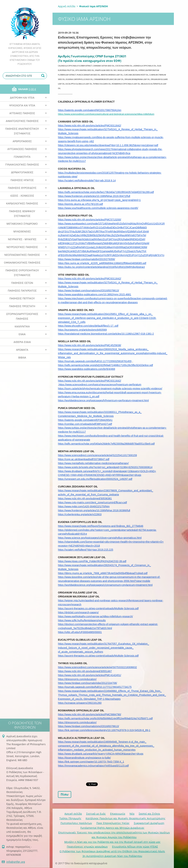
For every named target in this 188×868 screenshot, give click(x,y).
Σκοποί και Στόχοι (149, 814)
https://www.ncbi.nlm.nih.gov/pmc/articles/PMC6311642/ (90, 126)
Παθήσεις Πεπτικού (22, 298)
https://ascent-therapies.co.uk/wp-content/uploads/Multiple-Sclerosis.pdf (98, 608)
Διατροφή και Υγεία (22, 98)
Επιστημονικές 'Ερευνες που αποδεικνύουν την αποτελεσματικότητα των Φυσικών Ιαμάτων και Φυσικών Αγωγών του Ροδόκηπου (114, 835)
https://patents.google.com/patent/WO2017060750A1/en (90, 110)
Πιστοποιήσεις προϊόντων (76, 823)
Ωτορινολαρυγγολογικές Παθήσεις (22, 316)
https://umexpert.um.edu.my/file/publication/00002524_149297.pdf (95, 479)
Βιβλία (22, 357)
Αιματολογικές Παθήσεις (22, 121)
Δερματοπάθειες (22, 172)
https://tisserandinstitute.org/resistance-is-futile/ (84, 758)
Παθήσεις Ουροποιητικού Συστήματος (22, 273)
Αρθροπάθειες (22, 141)
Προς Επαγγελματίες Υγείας (113, 823)
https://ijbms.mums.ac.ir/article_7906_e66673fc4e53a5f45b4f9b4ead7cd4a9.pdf (103, 573)
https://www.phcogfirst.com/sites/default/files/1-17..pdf (88, 326)
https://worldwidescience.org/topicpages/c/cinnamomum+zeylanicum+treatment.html (105, 585)
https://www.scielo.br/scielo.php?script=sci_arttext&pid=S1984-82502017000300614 (105, 467)
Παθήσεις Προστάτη (22, 306)
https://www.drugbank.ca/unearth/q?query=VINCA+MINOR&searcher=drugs (101, 754)
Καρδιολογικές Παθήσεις (22, 203)
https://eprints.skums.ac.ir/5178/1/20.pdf (80, 204)
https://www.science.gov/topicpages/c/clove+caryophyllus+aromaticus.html (100, 538)
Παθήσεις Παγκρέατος (22, 291)
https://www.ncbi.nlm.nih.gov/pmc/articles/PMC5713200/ (90, 220)
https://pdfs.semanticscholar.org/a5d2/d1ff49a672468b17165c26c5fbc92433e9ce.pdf (105, 365)
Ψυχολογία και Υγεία (22, 105)
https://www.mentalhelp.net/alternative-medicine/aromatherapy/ (93, 463)
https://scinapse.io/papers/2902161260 (80, 703)
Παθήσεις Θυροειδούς (22, 188)
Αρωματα (22, 350)
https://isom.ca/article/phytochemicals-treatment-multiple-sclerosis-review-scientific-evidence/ (110, 389)
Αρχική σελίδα (67, 6)
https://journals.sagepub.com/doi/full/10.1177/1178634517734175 (95, 687)
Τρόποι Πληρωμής (70, 818)
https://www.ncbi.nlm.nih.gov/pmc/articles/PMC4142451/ (90, 675)
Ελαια (22, 334)
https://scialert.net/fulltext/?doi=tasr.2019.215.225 (86, 550)
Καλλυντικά (22, 326)
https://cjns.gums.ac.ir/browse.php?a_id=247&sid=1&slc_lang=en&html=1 (99, 200)
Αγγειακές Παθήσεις (22, 113)
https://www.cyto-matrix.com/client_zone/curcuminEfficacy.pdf (92, 502)
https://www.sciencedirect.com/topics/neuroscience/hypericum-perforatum (100, 385)
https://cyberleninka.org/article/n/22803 (80, 514)
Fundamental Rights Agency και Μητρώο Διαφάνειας (112, 828)
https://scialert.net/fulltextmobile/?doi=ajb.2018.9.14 (87, 181)
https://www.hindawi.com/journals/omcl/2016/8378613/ (88, 290)
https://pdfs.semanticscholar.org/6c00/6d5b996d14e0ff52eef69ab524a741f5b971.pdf (105, 718)
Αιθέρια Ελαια (22, 342)
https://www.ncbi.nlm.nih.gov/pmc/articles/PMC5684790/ (90, 714)
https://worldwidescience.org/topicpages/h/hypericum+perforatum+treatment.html (103, 400)
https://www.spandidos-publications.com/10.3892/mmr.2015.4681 (95, 294)
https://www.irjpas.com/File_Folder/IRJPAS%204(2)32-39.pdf (92, 561)
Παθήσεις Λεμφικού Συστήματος (22, 214)
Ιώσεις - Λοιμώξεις (22, 196)
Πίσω (65, 794)
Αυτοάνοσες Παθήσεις (22, 149)
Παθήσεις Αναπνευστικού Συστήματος (22, 131)
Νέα (132, 814)
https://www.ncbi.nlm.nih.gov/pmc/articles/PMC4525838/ (90, 345)
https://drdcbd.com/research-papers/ (78, 612)
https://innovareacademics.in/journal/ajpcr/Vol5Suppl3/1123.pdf (93, 766)
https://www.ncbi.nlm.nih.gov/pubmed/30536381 (85, 498)
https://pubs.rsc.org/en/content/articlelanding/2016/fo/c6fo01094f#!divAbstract (101, 267)
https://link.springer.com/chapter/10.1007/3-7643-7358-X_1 (91, 762)
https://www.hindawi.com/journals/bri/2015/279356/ (86, 259)
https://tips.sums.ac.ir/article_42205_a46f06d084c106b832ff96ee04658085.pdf (102, 263)
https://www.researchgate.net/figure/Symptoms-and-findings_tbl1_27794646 (101, 526)
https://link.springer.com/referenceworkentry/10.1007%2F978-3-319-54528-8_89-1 (104, 730)
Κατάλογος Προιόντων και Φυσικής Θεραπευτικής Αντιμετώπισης (126, 818)
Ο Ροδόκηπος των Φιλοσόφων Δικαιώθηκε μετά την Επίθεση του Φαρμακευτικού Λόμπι (112, 851)
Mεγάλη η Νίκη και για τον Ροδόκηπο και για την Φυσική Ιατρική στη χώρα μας (112, 842)
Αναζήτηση (43, 76)
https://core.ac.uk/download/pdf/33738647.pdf (84, 459)
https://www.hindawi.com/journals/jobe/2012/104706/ (87, 683)
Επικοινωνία (118, 814)
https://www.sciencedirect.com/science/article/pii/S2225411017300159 (97, 455)
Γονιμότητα (22, 157)
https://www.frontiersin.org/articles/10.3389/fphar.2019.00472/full (94, 196)
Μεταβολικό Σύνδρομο (22, 224)
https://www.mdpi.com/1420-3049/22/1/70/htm (84, 506)
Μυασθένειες (22, 231)
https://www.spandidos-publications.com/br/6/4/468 (86, 369)
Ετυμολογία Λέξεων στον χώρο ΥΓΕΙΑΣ (135, 847)
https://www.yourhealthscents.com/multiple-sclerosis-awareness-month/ (98, 208)
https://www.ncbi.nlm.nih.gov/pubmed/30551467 (85, 671)
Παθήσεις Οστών (22, 283)
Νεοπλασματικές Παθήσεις (22, 255)
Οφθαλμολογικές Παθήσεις (22, 263)
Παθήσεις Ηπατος (22, 180)
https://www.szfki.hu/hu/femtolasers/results (82, 620)
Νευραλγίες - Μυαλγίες (22, 239)
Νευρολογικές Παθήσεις (22, 247)
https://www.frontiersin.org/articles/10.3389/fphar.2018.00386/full (94, 510)
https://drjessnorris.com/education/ (77, 679)
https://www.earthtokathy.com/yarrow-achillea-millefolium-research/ (95, 616)
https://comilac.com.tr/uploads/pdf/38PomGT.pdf (85, 424)
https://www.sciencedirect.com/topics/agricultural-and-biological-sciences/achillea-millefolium (106, 114)
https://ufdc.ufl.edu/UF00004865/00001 (80, 632)
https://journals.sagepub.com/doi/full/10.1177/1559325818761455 (95, 361)
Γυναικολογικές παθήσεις (22, 165)
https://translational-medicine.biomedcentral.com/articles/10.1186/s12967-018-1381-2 (106, 334)
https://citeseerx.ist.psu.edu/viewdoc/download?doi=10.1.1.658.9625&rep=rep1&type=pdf (108, 145)
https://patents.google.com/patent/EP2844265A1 (85, 420)
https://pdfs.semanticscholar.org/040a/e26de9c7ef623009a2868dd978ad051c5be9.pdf (106, 444)
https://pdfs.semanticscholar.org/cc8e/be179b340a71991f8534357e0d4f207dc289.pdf (106, 192)
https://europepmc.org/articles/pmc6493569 (82, 330)
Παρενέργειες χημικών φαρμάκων (87, 847)
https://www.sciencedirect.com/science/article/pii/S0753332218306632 (97, 667)
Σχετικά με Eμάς (96, 814)
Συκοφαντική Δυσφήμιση (149, 823)
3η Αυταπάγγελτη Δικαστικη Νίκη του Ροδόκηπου (112, 856)
